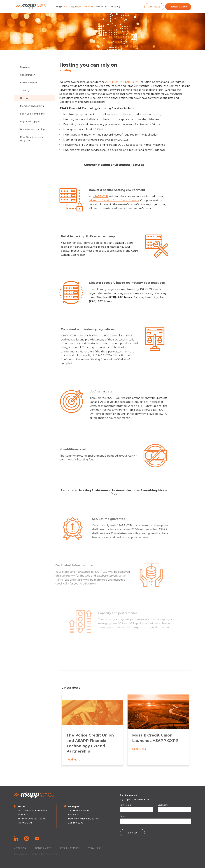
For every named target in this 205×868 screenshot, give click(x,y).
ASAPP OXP (114, 82)
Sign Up (132, 833)
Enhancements (29, 83)
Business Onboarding (32, 129)
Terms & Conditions (69, 848)
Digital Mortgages (30, 122)
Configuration (28, 75)
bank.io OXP (133, 82)
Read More (73, 762)
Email (123, 816)
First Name (126, 805)
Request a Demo (178, 7)
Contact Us (154, 7)
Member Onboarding (32, 106)
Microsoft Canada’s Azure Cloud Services (116, 201)
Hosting (25, 98)
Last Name (163, 805)
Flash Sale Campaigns (32, 114)
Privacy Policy (94, 848)
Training (25, 90)
